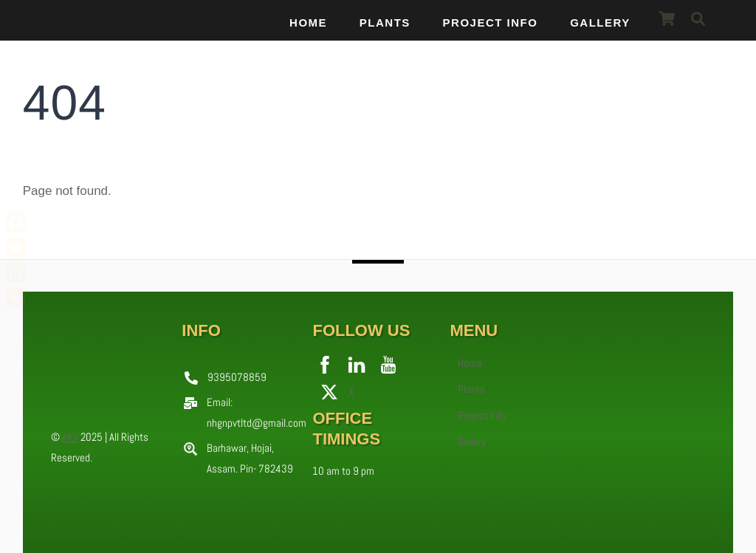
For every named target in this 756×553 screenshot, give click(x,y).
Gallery (600, 23)
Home (308, 23)
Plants (385, 23)
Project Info (491, 23)
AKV (70, 437)
